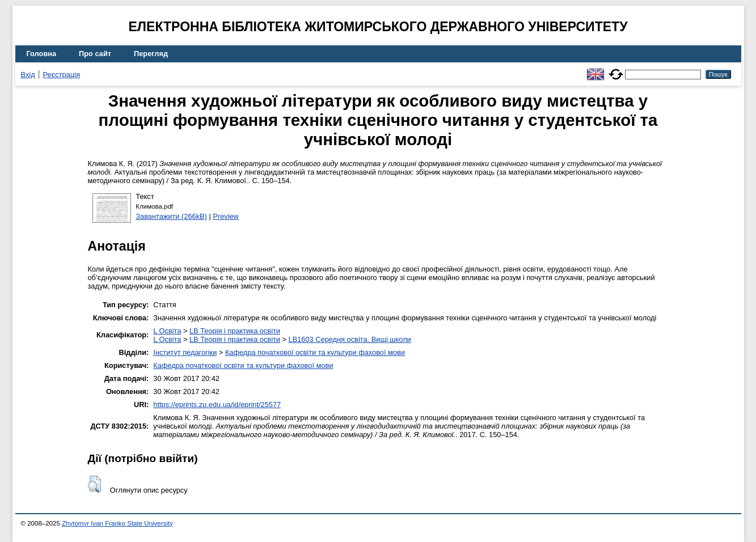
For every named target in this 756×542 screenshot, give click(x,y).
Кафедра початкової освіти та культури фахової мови (315, 352)
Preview (226, 216)
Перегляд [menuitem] (151, 54)
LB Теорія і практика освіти (235, 331)
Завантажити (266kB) (171, 216)
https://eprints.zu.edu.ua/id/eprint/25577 (217, 405)
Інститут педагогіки (185, 352)
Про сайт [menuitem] (95, 54)
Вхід (28, 75)
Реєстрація (62, 75)
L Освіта (167, 331)
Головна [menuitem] (42, 54)
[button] (94, 484)
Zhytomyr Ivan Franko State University (117, 523)
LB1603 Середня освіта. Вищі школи (350, 339)
